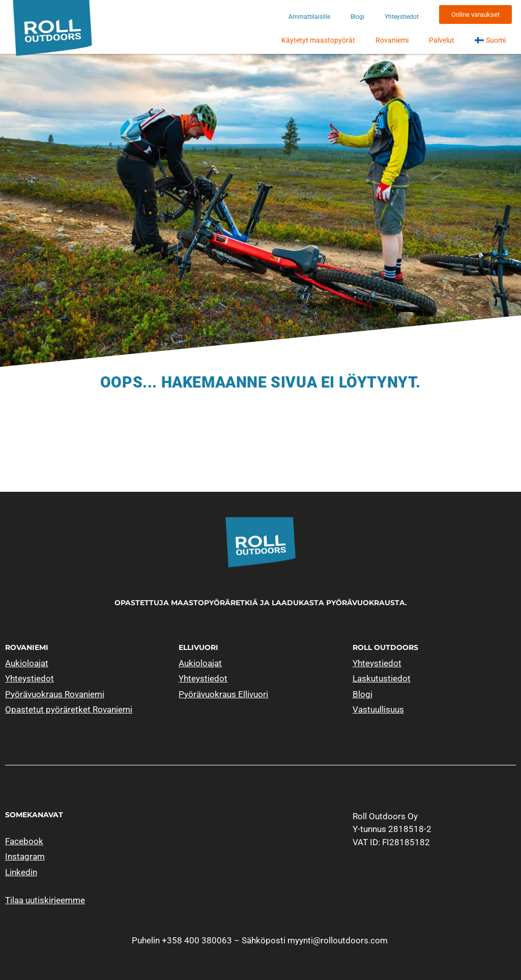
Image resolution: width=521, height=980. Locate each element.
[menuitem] (490, 40)
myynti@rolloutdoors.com (338, 940)
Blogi (357, 17)
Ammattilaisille (309, 17)
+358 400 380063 (197, 940)
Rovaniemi (392, 40)
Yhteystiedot (402, 17)
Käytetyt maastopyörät (318, 40)
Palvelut (442, 40)
